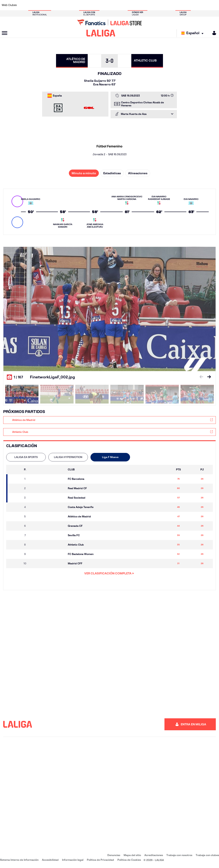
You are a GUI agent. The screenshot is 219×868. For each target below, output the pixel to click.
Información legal (73, 860)
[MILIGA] (213, 33)
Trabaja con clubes (207, 855)
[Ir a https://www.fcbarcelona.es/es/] (74, 5)
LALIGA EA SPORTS (26, 457)
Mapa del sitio (132, 855)
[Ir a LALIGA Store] (109, 22)
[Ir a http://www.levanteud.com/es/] (104, 5)
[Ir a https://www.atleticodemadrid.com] (34, 5)
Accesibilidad (50, 860)
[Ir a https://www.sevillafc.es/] (194, 5)
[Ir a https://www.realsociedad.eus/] (184, 5)
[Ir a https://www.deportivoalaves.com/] (54, 5)
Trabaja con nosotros (179, 855)
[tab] (26, 457)
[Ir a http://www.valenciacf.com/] (204, 5)
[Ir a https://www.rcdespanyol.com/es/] (134, 5)
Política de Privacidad (100, 860)
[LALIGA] (101, 33)
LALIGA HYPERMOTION (68, 457)
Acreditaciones (154, 855)
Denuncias (114, 855)
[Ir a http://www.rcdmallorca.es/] (144, 5)
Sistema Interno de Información (19, 860)
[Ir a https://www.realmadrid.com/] (164, 5)
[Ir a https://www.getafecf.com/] (84, 5)
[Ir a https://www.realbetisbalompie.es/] (154, 5)
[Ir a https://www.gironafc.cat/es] (94, 5)
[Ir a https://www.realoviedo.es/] (174, 5)
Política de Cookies (129, 860)
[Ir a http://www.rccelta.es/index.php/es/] (124, 5)
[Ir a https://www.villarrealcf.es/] (214, 5)
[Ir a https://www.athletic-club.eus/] (24, 5)
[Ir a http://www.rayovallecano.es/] (114, 5)
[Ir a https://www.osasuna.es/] (44, 5)
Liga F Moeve (110, 457)
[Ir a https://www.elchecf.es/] (64, 5)
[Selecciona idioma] (193, 33)
